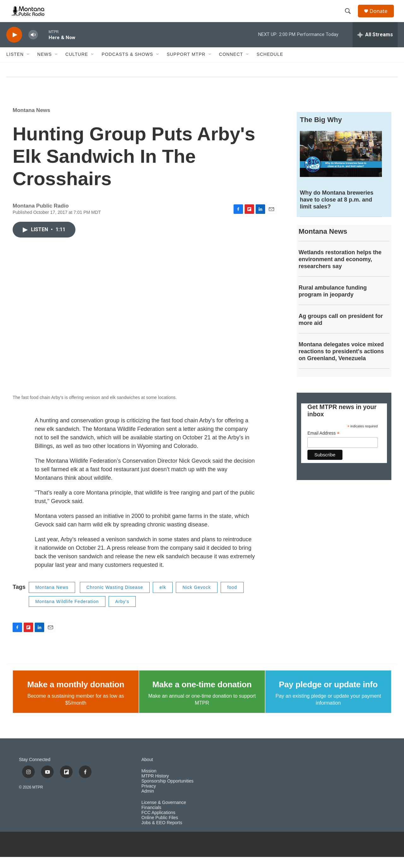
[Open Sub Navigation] (28, 66)
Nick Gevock (197, 598)
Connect (231, 66)
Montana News (31, 121)
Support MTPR (186, 66)
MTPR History (155, 787)
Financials (151, 819)
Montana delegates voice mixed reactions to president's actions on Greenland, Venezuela (341, 362)
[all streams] (375, 46)
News (45, 66)
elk (163, 598)
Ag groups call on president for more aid (341, 331)
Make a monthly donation (76, 695)
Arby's (122, 613)
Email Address (324, 444)
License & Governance (164, 814)
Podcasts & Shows (127, 66)
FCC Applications (158, 824)
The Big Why (321, 131)
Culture (77, 66)
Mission (149, 782)
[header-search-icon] (350, 17)
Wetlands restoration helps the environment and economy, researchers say (340, 270)
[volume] (33, 46)
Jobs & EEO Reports (162, 834)
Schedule (270, 66)
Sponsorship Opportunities (167, 792)
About (147, 771)
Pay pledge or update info (328, 695)
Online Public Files (160, 829)
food (232, 598)
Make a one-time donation (202, 695)
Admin (148, 802)
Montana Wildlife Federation (67, 613)
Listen (15, 66)
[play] (14, 46)
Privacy (149, 797)
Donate (382, 17)
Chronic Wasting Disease (115, 598)
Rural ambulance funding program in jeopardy (333, 302)
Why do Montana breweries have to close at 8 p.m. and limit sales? (337, 211)
